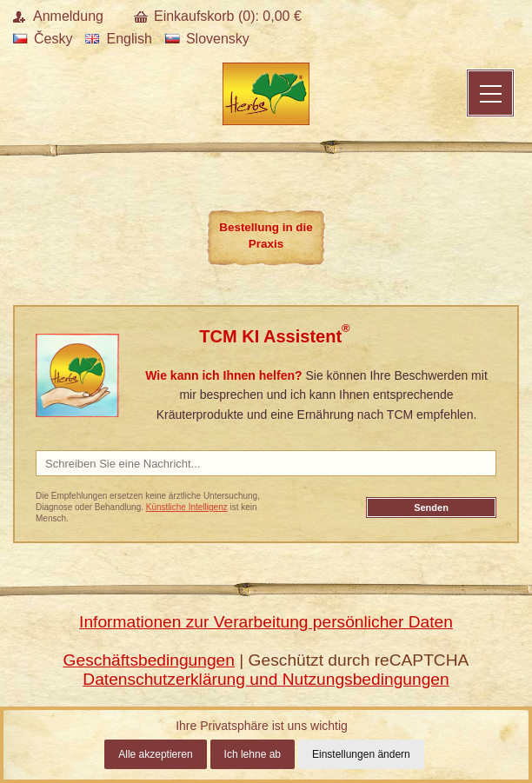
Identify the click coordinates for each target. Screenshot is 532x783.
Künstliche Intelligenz (187, 507)
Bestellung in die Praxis (266, 236)
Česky (43, 39)
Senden (431, 508)
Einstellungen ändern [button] (361, 754)
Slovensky (207, 39)
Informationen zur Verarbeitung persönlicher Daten (266, 622)
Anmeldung (68, 16)
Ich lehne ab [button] (253, 754)
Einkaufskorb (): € (228, 16)
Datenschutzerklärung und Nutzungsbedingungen (266, 679)
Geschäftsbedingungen (149, 660)
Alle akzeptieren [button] (155, 754)
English (118, 39)
